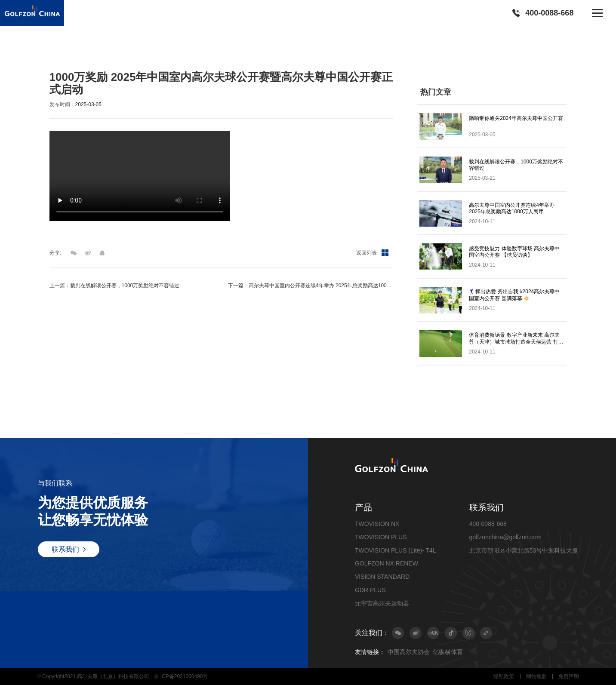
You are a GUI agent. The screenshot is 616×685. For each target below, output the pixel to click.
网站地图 (536, 676)
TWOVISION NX (377, 524)
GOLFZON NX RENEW (387, 563)
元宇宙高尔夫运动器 (382, 603)
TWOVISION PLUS (381, 537)
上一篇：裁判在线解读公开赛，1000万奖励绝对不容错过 (115, 286)
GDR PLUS (370, 590)
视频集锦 (101, 53)
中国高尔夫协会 (409, 652)
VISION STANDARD (382, 577)
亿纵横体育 (448, 652)
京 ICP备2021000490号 (181, 676)
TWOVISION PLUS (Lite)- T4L (396, 550)
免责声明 (569, 676)
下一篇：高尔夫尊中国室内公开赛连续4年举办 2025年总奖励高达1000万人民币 (310, 286)
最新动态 (75, 53)
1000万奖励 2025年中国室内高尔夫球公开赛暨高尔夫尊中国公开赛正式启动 (203, 53)
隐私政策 (504, 676)
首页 (55, 53)
